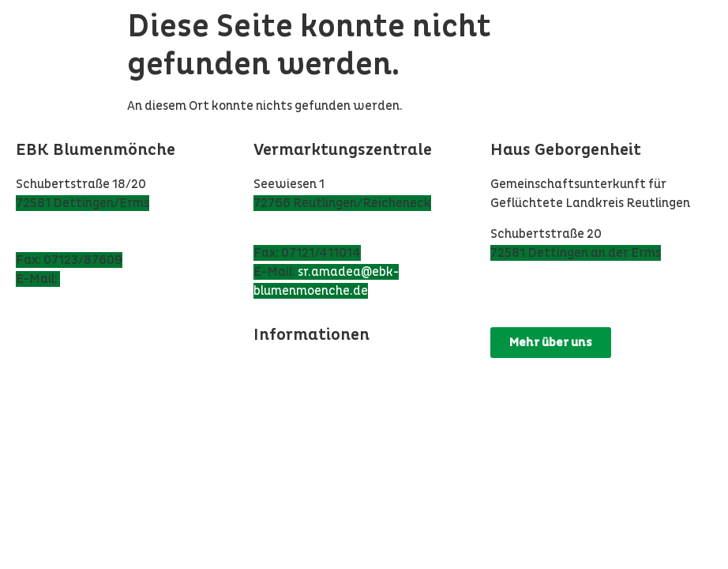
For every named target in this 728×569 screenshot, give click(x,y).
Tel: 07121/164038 (307, 234)
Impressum (286, 388)
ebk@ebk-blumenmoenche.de (147, 279)
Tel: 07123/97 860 (68, 241)
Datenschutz (292, 369)
